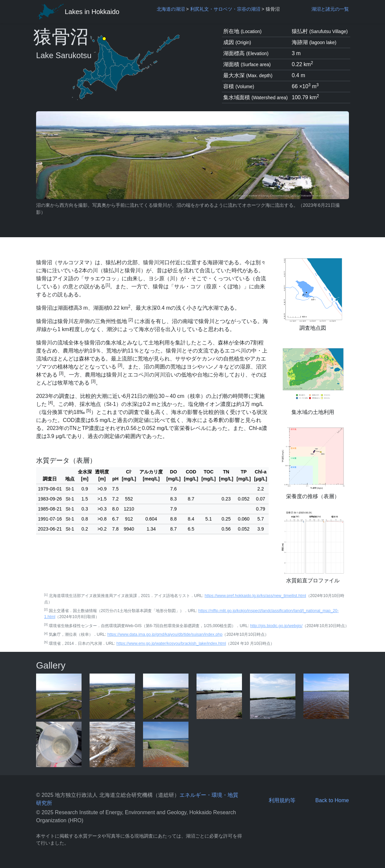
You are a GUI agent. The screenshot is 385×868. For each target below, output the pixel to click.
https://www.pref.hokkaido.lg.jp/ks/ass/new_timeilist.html (255, 596)
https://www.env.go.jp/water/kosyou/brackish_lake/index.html (171, 643)
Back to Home (332, 800)
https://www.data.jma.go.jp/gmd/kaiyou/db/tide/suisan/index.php (165, 634)
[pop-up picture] (59, 696)
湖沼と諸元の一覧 (330, 9)
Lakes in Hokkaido (78, 12)
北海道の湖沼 (171, 9)
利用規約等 (282, 800)
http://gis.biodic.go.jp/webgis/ (276, 626)
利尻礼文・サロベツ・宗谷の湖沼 (225, 9)
